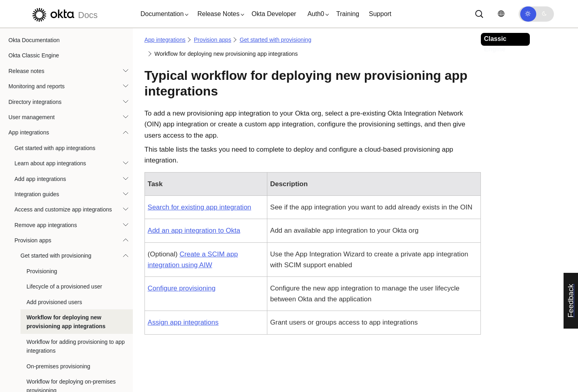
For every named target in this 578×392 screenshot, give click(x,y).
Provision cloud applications (55, 254)
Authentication (26, 377)
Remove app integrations (46, 73)
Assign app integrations (183, 322)
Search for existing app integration (199, 207)
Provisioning (42, 119)
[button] (163, 14)
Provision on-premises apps (55, 269)
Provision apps (33, 88)
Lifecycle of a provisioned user (64, 134)
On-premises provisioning (58, 214)
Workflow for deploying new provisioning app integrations (66, 170)
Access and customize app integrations (63, 57)
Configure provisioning (182, 288)
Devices (18, 362)
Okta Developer (274, 14)
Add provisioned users (54, 150)
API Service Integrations (45, 346)
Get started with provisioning (56, 104)
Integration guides (37, 42)
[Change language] (501, 14)
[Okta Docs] (64, 14)
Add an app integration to (194, 231)
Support (380, 14)
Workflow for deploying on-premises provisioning (71, 234)
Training (348, 14)
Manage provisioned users (53, 285)
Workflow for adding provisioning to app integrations (76, 194)
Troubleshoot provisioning (53, 300)
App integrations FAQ (41, 331)
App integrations (165, 40)
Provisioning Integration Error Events (66, 315)
